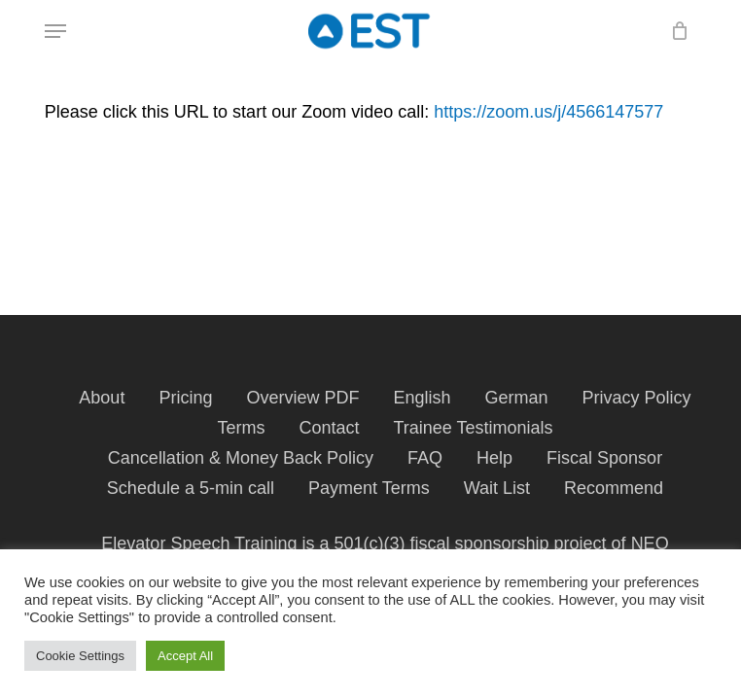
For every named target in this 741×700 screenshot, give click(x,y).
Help (494, 458)
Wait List (497, 488)
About (102, 398)
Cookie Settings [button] (80, 656)
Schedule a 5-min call (191, 488)
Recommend (614, 488)
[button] (55, 31)
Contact (329, 428)
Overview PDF (302, 398)
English (422, 398)
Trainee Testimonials (473, 428)
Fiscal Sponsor (604, 458)
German (517, 398)
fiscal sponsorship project (509, 543)
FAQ (425, 458)
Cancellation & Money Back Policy (241, 458)
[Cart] (674, 31)
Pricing (185, 398)
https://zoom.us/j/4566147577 (548, 112)
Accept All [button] (185, 656)
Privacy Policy (637, 398)
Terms (241, 428)
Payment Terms (369, 488)
